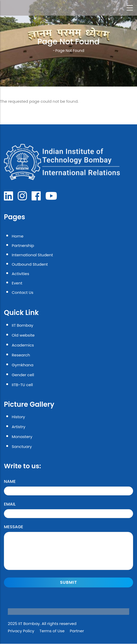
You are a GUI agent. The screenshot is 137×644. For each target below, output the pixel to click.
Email (10, 504)
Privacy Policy (21, 631)
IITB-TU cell (22, 385)
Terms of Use (52, 631)
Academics (23, 345)
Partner (77, 631)
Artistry (19, 427)
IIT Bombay (22, 325)
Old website (23, 335)
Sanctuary (22, 446)
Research (21, 355)
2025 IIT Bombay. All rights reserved (42, 624)
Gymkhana (23, 365)
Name (10, 481)
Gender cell (23, 375)
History (18, 417)
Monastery (22, 437)
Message (14, 527)
